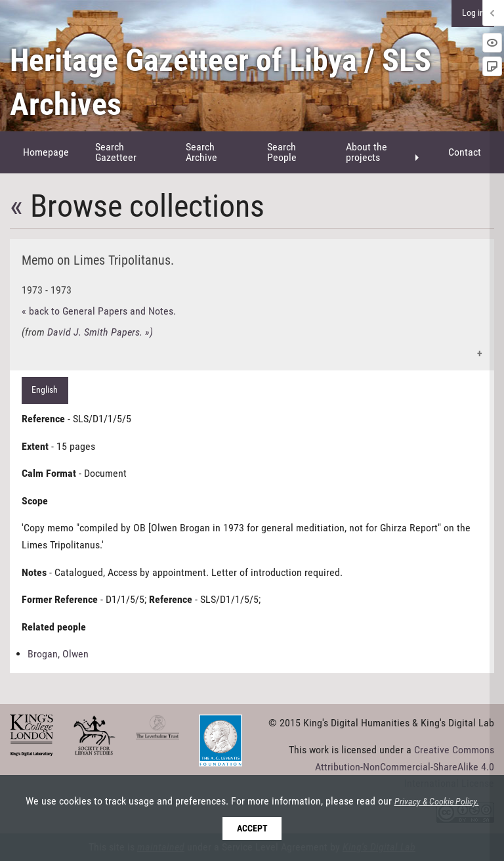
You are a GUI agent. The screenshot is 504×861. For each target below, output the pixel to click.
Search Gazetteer (116, 152)
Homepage (46, 152)
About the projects (367, 152)
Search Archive (201, 152)
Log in (473, 13)
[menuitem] (46, 152)
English (45, 390)
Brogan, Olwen (58, 654)
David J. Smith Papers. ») (100, 332)
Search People (282, 152)
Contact (465, 152)
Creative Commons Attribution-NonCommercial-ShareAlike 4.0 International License (405, 766)
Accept (252, 828)
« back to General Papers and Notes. (99, 311)
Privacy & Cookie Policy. (437, 802)
